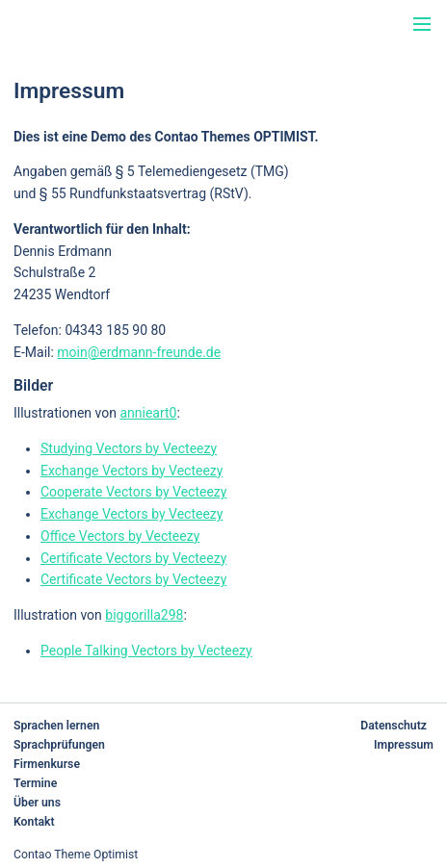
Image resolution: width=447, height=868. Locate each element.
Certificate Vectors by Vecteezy (133, 558)
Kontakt (34, 822)
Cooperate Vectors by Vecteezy (133, 492)
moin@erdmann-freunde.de (139, 352)
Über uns (37, 803)
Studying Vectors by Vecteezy (129, 448)
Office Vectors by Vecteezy (120, 536)
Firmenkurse (47, 764)
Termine (35, 783)
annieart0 (148, 413)
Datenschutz (394, 726)
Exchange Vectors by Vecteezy (131, 471)
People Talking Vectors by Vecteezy (146, 651)
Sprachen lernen (56, 726)
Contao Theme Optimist (76, 855)
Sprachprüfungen (59, 745)
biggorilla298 (144, 615)
